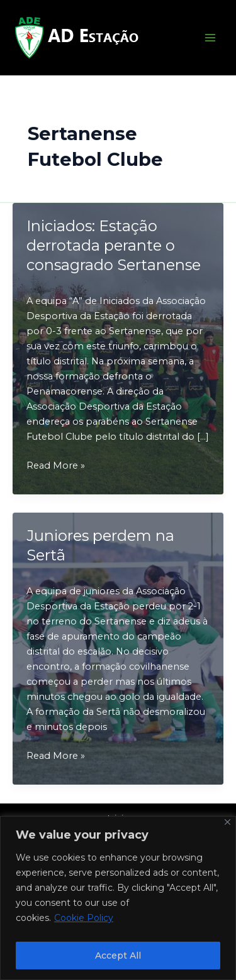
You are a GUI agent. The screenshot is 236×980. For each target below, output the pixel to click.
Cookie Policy (84, 918)
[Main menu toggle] (210, 38)
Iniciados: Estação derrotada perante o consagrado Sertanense (114, 245)
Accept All (118, 955)
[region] (118, 898)
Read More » (56, 465)
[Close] (228, 822)
